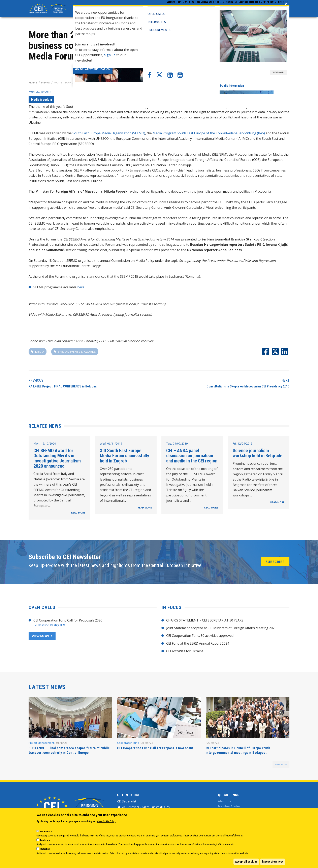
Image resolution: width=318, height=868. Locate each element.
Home (33, 82)
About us (225, 801)
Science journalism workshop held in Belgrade (258, 453)
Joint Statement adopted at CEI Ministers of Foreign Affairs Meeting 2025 (221, 628)
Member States (229, 806)
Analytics (45, 840)
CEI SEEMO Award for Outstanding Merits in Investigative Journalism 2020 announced (57, 458)
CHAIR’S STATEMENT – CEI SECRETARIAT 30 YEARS (205, 620)
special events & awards (77, 352)
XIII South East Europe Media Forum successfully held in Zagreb (124, 456)
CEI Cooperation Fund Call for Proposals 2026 (68, 620)
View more (41, 636)
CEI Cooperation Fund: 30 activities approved (200, 636)
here (81, 287)
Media (40, 352)
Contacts (275, 8)
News (45, 82)
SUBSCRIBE (275, 562)
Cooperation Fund (128, 743)
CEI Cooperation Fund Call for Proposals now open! (155, 748)
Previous (36, 380)
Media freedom (41, 100)
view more (281, 764)
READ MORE (78, 513)
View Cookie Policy (106, 821)
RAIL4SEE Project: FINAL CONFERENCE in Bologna (63, 386)
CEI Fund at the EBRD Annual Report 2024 (198, 643)
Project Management (41, 743)
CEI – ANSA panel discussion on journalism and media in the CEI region (192, 456)
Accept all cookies (246, 862)
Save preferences (273, 862)
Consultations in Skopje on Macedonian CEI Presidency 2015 (248, 386)
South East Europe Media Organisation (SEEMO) (109, 133)
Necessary (46, 831)
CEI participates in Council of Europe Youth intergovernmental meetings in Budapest (238, 750)
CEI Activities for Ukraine (185, 651)
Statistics (45, 849)
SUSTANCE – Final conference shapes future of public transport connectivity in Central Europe (69, 750)
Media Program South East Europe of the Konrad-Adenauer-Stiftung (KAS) (209, 133)
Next (285, 380)
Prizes (259, 8)
